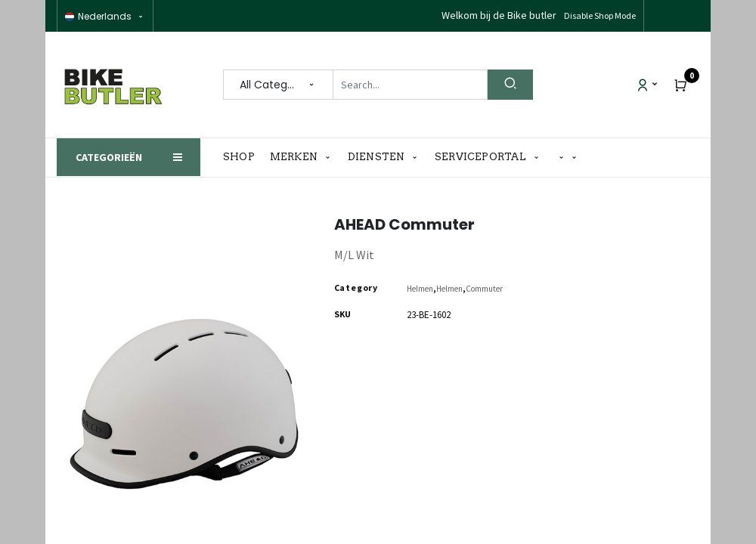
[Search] (510, 85)
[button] (568, 158)
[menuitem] (243, 157)
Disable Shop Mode (600, 15)
